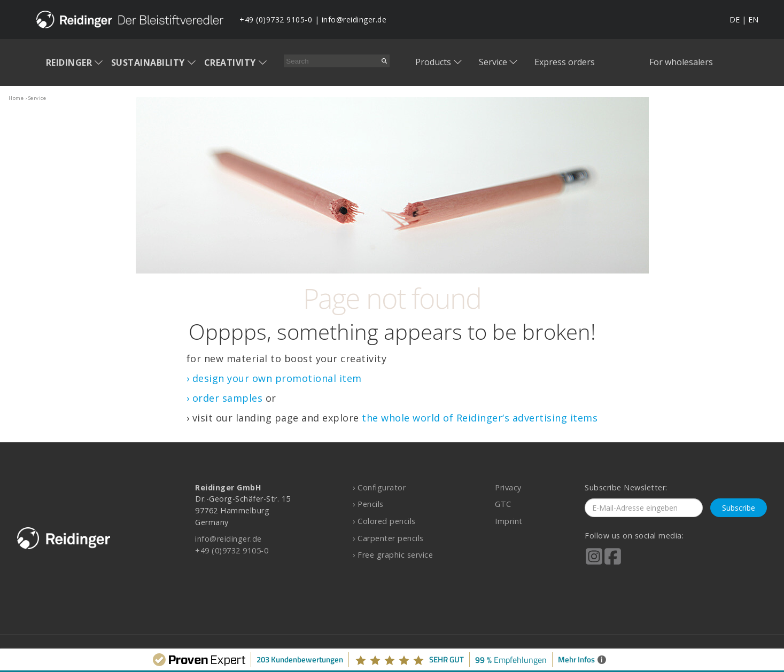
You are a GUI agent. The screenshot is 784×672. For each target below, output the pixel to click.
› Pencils (368, 504)
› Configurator (379, 487)
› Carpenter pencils (388, 538)
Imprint (509, 521)
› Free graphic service (393, 555)
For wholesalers (681, 62)
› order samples (225, 398)
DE (735, 19)
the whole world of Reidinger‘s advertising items (480, 418)
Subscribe (739, 508)
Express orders (565, 62)
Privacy (508, 487)
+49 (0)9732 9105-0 (276, 19)
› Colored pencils (384, 521)
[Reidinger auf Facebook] (613, 564)
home (16, 98)
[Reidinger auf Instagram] (594, 564)
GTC (503, 504)
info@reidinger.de (354, 19)
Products (433, 62)
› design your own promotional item (274, 378)
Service (493, 62)
